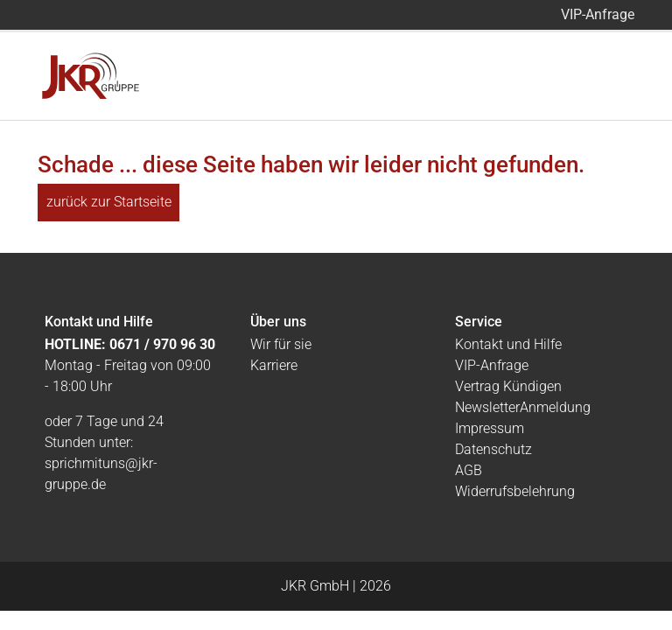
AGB (469, 470)
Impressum (490, 428)
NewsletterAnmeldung (523, 407)
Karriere (274, 365)
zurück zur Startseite (109, 202)
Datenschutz (493, 449)
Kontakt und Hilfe (508, 344)
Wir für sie (281, 344)
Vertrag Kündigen (508, 386)
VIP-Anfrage (598, 14)
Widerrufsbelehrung (515, 491)
